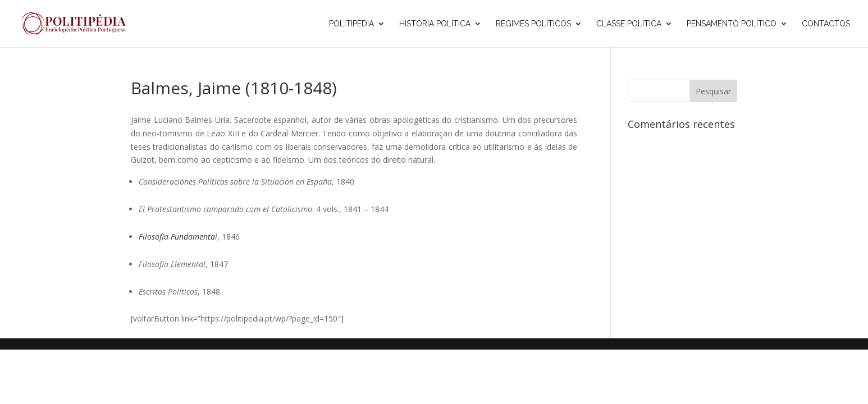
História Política (435, 24)
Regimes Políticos (533, 24)
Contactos (826, 24)
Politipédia (351, 24)
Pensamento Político (732, 24)
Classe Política (629, 24)
